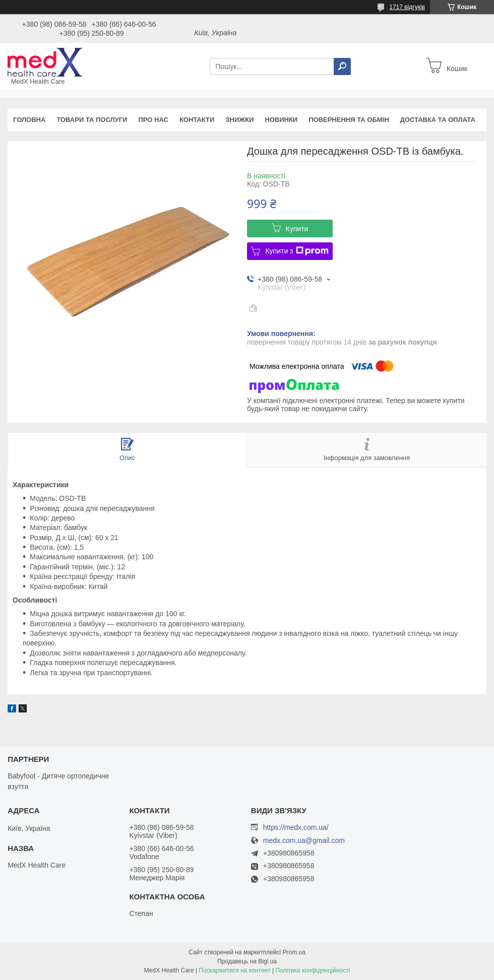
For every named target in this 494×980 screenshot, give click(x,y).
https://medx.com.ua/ (296, 827)
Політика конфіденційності (313, 970)
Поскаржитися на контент (234, 970)
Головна (29, 120)
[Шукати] (342, 67)
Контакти (197, 120)
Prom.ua (294, 952)
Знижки (239, 120)
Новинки (281, 120)
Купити (297, 229)
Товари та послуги (92, 120)
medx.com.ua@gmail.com (304, 841)
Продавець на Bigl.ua (247, 961)
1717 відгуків (407, 7)
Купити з (297, 251)
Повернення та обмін (349, 120)
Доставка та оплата (438, 120)
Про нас (153, 120)
